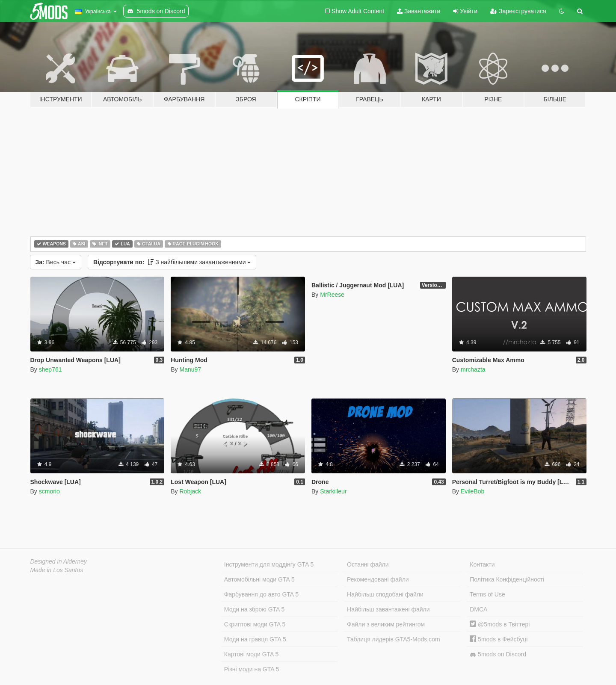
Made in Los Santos (57, 570)
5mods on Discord (498, 654)
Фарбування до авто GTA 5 (261, 594)
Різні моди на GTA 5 (252, 669)
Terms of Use (487, 594)
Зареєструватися (518, 11)
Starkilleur (333, 491)
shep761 (50, 369)
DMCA (478, 609)
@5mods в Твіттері (500, 624)
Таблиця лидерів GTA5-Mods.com (394, 639)
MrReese (332, 295)
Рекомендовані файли (378, 579)
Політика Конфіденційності (507, 579)
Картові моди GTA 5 (252, 654)
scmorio (49, 491)
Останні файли (368, 564)
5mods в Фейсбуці (499, 639)
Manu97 (190, 369)
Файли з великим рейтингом (386, 624)
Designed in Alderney (59, 561)
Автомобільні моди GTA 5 (259, 579)
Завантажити (419, 11)
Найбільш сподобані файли (385, 594)
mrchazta (473, 369)
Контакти (482, 564)
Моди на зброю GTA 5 (254, 609)
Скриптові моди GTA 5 (255, 624)
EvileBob (472, 491)
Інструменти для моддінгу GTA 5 (269, 564)
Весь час (56, 262)
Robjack (190, 491)
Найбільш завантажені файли (388, 609)
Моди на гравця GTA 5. (256, 639)
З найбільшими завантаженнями (172, 262)
